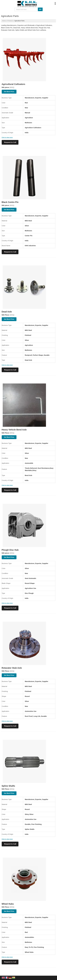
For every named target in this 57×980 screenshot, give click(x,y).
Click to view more (7, 137)
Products (10, 21)
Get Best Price (9, 92)
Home (4, 21)
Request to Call (10, 142)
